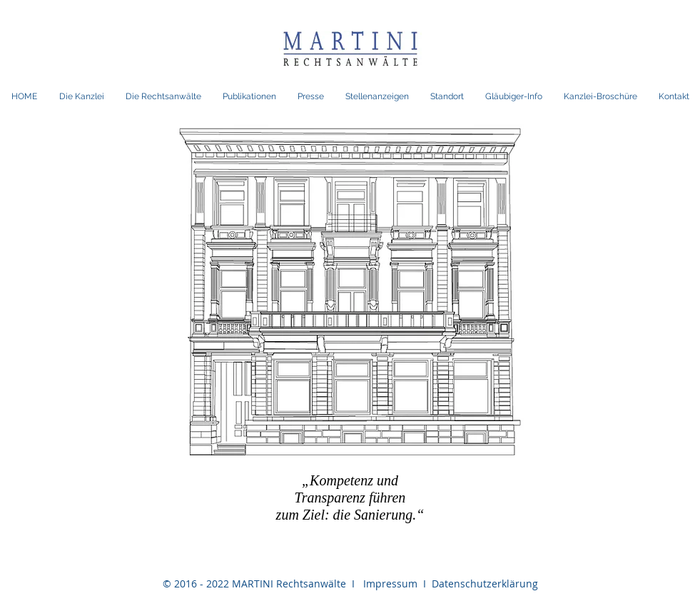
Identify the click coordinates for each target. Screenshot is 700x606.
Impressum (389, 584)
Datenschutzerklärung (482, 584)
